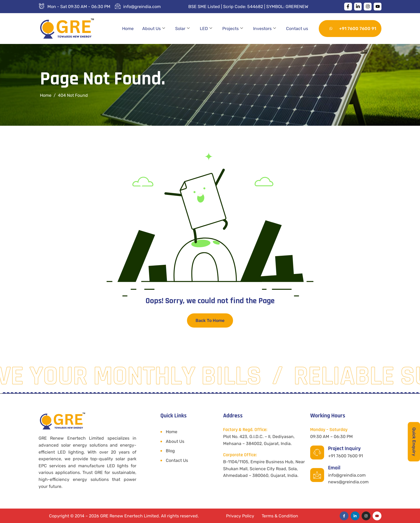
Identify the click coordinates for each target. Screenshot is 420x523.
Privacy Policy (240, 516)
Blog (170, 451)
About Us (154, 29)
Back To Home (210, 320)
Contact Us (177, 460)
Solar (182, 29)
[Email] (317, 475)
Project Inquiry (344, 448)
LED (206, 29)
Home (128, 29)
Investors (265, 29)
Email (334, 468)
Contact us (297, 29)
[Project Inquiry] (317, 452)
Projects (233, 29)
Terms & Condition (280, 516)
